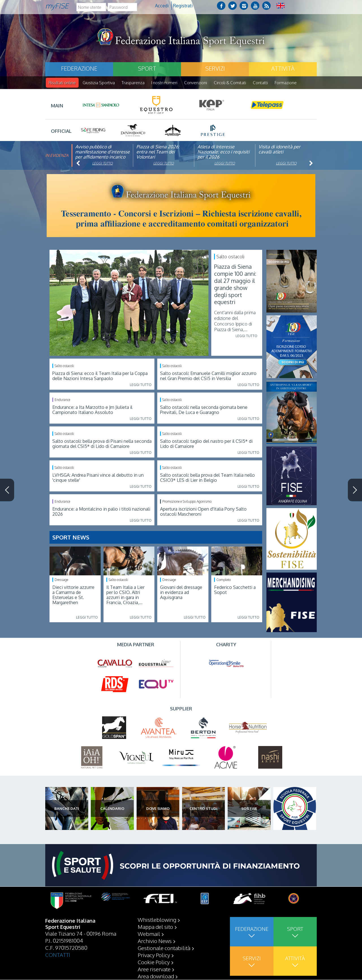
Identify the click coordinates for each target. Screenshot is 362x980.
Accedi (162, 6)
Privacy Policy (154, 955)
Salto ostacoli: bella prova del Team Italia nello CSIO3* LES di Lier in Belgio (207, 478)
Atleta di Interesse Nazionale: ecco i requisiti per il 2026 (223, 152)
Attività (283, 68)
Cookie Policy (154, 962)
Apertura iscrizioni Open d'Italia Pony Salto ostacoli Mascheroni (203, 512)
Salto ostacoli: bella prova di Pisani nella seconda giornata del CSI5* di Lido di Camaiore (102, 444)
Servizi (215, 68)
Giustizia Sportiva (99, 83)
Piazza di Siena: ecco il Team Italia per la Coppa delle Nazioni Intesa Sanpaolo (100, 376)
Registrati (183, 6)
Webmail (149, 934)
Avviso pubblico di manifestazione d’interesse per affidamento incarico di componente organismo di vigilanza (103, 157)
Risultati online (62, 83)
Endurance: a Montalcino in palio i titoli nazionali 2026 (101, 512)
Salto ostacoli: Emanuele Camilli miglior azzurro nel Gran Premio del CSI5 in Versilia (208, 376)
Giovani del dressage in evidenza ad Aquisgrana (181, 593)
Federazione (79, 68)
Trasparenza (133, 83)
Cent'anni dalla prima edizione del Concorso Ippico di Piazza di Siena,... (235, 321)
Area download (156, 976)
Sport (147, 68)
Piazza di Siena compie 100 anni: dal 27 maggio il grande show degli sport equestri (235, 284)
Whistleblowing (157, 920)
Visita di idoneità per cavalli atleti (279, 149)
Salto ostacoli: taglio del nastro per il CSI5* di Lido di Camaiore (206, 444)
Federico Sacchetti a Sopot (235, 590)
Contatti (260, 83)
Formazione (286, 83)
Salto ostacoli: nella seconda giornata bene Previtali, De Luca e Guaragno (204, 410)
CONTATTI (58, 955)
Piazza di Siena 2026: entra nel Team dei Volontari (158, 152)
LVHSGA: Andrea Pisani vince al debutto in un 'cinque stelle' (98, 478)
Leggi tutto (103, 163)
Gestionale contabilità (164, 948)
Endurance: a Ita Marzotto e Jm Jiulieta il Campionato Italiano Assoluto (92, 410)
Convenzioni (196, 83)
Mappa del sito (155, 927)
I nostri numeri (164, 83)
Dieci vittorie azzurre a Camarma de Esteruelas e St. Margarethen (73, 595)
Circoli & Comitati (230, 83)
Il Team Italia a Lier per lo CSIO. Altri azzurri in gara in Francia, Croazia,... (125, 595)
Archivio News (155, 941)
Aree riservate (154, 969)
